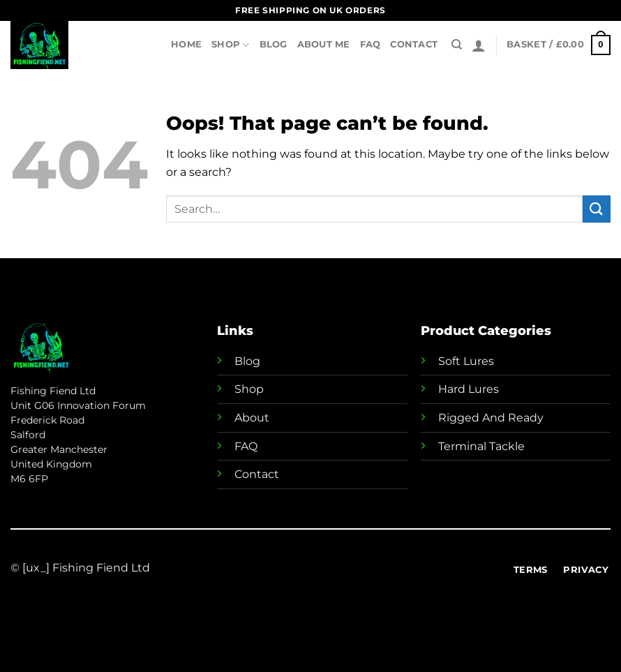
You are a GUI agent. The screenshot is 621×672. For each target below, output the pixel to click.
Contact (414, 44)
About (252, 418)
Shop (230, 45)
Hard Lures (469, 389)
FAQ (371, 44)
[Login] (479, 45)
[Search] (457, 45)
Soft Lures (466, 361)
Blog (274, 44)
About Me (324, 44)
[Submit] (597, 209)
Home (186, 44)
